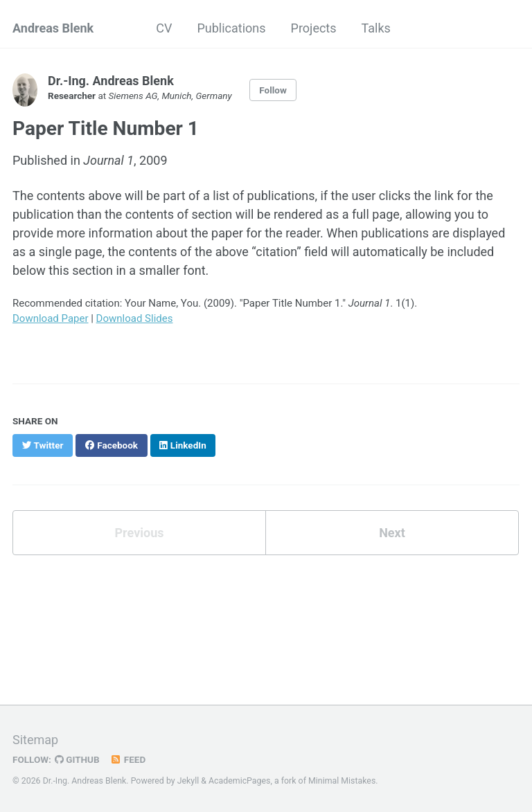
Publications (231, 28)
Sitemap (35, 740)
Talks (376, 28)
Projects (314, 28)
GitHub (77, 759)
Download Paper (51, 318)
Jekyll (188, 781)
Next (392, 533)
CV (164, 28)
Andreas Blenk (53, 28)
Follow (273, 90)
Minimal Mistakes (342, 781)
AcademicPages (239, 781)
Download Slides (135, 318)
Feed (128, 759)
